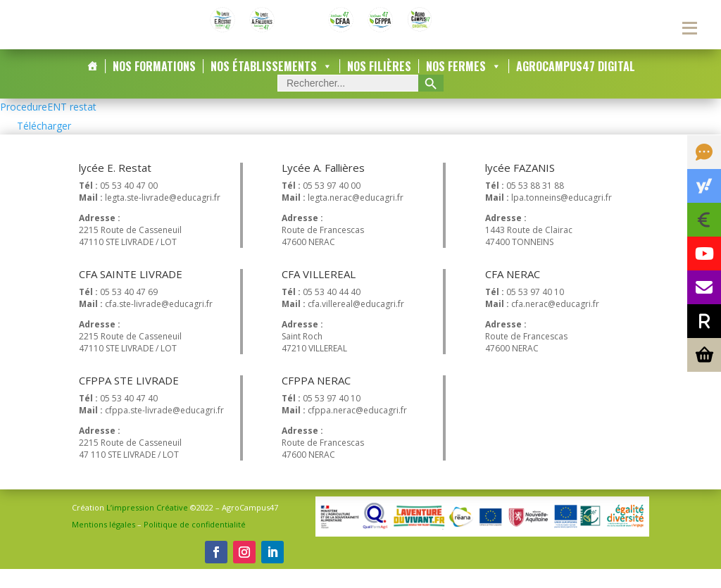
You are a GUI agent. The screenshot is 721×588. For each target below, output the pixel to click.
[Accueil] (92, 85)
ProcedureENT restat (48, 126)
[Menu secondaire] (689, 28)
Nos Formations (154, 85)
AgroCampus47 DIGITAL (576, 85)
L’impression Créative (147, 527)
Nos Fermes (464, 85)
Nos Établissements (271, 85)
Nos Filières (379, 85)
